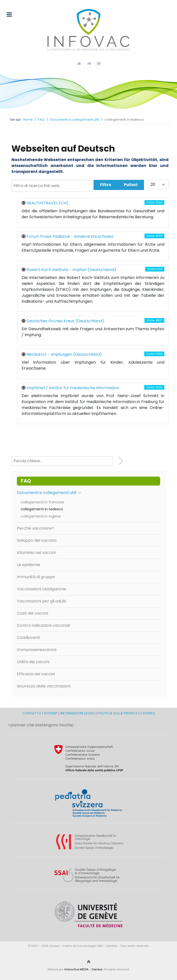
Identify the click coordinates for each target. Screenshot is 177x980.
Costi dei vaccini (33, 613)
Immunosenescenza (37, 650)
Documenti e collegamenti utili (49, 493)
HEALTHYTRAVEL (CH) (47, 203)
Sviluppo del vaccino (37, 540)
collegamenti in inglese (41, 516)
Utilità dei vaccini (33, 662)
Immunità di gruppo (36, 577)
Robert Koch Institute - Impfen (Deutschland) (71, 270)
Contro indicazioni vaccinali (43, 625)
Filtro (106, 185)
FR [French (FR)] (89, 64)
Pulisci (131, 185)
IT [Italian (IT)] (99, 64)
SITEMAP (51, 713)
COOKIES (148, 713)
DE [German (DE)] (79, 64)
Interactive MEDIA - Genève (83, 969)
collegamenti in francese (42, 502)
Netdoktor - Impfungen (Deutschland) (64, 354)
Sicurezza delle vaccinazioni (44, 686)
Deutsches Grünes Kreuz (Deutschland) (65, 321)
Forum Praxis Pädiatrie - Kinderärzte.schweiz (70, 236)
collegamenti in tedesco (42, 509)
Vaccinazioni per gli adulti (41, 601)
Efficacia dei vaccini (36, 674)
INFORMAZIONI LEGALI (77, 713)
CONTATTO (32, 713)
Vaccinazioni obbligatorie (41, 589)
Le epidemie (29, 565)
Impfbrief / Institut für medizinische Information (73, 388)
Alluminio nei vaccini (36, 553)
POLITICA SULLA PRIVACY (117, 713)
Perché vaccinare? (35, 528)
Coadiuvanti (28, 638)
